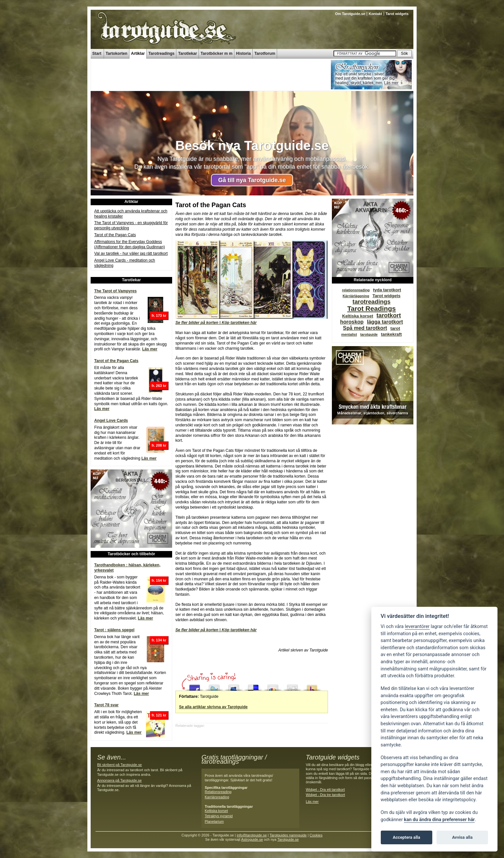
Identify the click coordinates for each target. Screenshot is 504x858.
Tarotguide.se (288, 839)
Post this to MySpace (234, 686)
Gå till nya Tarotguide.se (252, 180)
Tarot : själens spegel (114, 630)
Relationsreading (218, 792)
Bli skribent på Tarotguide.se (119, 765)
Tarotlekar (187, 54)
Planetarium (214, 821)
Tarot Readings (371, 308)
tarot (395, 328)
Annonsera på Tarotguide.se (119, 780)
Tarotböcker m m (216, 54)
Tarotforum (265, 54)
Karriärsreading (217, 797)
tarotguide (369, 334)
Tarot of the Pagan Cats (115, 235)
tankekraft (392, 334)
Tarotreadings (161, 54)
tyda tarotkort (387, 290)
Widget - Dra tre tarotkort (325, 795)
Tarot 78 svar (106, 705)
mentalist (349, 334)
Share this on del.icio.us (253, 686)
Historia (243, 54)
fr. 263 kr (159, 386)
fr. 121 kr (159, 715)
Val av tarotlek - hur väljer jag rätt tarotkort (131, 253)
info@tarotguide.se (252, 835)
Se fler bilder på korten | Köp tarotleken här (216, 323)
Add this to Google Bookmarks (273, 686)
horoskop (352, 322)
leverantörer (417, 627)
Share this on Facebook (195, 686)
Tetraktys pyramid (219, 816)
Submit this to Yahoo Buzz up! (312, 686)
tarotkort (389, 315)
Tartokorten (117, 54)
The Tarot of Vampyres (115, 291)
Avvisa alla (462, 837)
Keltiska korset (358, 316)
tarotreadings (371, 302)
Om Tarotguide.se (350, 14)
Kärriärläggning (356, 296)
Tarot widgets (397, 14)
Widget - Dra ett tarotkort (325, 789)
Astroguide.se (252, 839)
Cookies (316, 835)
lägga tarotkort (385, 322)
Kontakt (375, 14)
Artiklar (138, 54)
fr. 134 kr (159, 640)
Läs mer (150, 349)
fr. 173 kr (159, 315)
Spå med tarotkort (365, 328)
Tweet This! (214, 686)
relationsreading (356, 290)
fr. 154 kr (159, 580)
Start (97, 54)
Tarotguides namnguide (288, 835)
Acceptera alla (407, 837)
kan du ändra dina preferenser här (439, 820)
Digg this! (292, 686)
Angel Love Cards (111, 421)
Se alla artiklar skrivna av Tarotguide (213, 707)
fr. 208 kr (159, 445)
